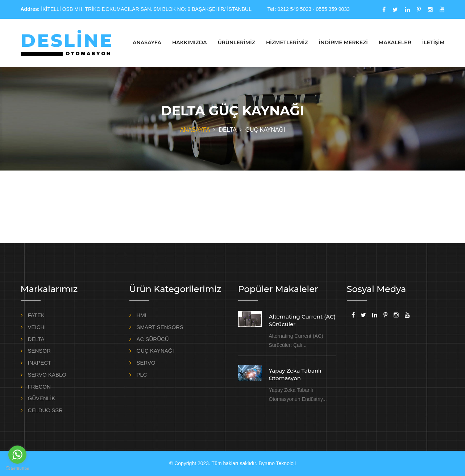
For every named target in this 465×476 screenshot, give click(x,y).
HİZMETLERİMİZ (287, 42)
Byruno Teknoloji (277, 463)
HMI (142, 315)
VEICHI (37, 327)
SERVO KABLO (47, 375)
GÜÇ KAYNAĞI (155, 351)
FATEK (36, 315)
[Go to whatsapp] (17, 455)
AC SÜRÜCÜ (153, 339)
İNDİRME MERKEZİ (343, 42)
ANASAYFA (147, 42)
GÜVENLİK (42, 398)
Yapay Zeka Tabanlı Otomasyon (295, 374)
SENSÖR (39, 351)
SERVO (146, 363)
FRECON (39, 387)
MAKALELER (395, 42)
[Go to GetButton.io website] (17, 469)
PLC (142, 375)
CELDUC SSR (45, 410)
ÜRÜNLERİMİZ (236, 42)
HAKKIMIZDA (190, 42)
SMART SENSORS (160, 327)
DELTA (36, 339)
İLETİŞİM (433, 42)
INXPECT (40, 363)
